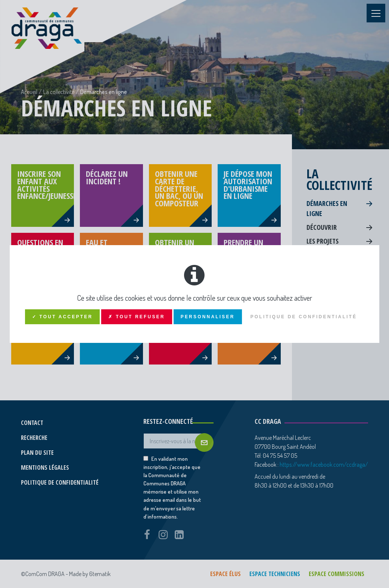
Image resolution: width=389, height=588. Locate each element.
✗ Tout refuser (136, 317)
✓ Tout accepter (63, 317)
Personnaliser (208, 317)
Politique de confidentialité (304, 317)
